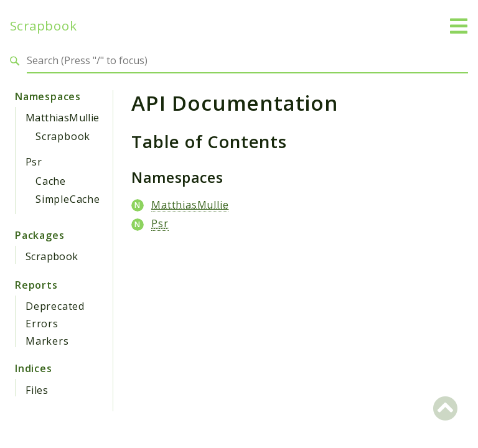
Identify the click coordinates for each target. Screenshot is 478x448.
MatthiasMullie (63, 118)
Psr (34, 162)
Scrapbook (43, 26)
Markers (47, 341)
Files (37, 390)
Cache (51, 181)
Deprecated (55, 306)
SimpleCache (68, 199)
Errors (42, 324)
